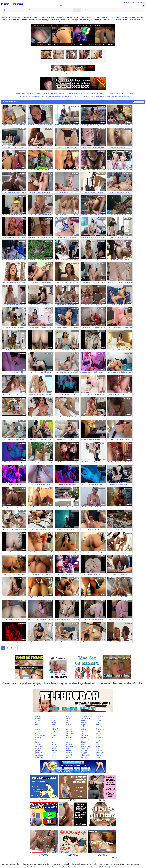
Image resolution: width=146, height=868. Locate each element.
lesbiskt (99, 721)
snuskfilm (84, 751)
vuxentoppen (85, 746)
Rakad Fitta (78, 96)
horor (98, 731)
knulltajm (38, 718)
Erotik (66, 96)
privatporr (54, 751)
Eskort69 (29, 96)
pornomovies (85, 718)
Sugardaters (103, 96)
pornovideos (70, 731)
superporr (54, 744)
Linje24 (18, 93)
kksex (53, 725)
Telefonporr (70, 93)
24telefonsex (100, 729)
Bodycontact (130, 93)
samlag (53, 749)
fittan (68, 749)
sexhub (68, 716)
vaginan (38, 716)
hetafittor (84, 716)
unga (37, 727)
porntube (69, 727)
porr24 (53, 721)
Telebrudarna (31, 93)
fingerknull (100, 725)
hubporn (99, 751)
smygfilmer (39, 744)
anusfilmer (85, 738)
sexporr (84, 725)
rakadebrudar (85, 755)
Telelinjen (24, 93)
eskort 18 (69, 755)
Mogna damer (119, 96)
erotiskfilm (100, 727)
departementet (40, 736)
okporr (68, 742)
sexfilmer (84, 729)
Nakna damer (111, 96)
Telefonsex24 (63, 93)
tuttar (98, 736)
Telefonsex (38, 93)
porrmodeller (85, 733)
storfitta (38, 729)
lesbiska (53, 723)
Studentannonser (46, 96)
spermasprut (85, 749)
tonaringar (39, 738)
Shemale (140, 2)
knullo (98, 746)
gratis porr (39, 721)
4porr (68, 736)
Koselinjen (55, 93)
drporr (53, 731)
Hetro (127, 2)
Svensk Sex (85, 96)
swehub (99, 733)
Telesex (44, 93)
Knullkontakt (60, 96)
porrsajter (69, 718)
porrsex (99, 749)
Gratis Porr (71, 96)
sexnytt (38, 733)
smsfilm (84, 723)
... (20, 648)
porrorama (100, 738)
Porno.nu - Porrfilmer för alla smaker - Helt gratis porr (73, 72)
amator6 (84, 721)
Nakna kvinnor (36, 96)
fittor (98, 723)
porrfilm (53, 718)
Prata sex (49, 93)
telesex (38, 740)
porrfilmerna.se (36, 867)
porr (98, 718)
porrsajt (68, 721)
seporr (98, 742)
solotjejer (38, 731)
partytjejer (39, 753)
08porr (53, 733)
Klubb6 (118, 93)
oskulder (69, 738)
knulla (83, 744)
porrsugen (84, 731)
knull (52, 738)
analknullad (85, 740)
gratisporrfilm (55, 729)
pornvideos (70, 725)
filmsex (68, 751)
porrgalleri (84, 736)
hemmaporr (100, 753)
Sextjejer (107, 93)
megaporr (69, 744)
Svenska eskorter (99, 93)
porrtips (84, 757)
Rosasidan (113, 93)
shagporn (84, 753)
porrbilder (69, 729)
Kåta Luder (23, 96)
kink (52, 742)
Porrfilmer (92, 96)
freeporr (99, 757)
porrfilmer (54, 716)
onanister (69, 740)
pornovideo (70, 733)
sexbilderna (39, 746)
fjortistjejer (69, 746)
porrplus (53, 736)
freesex (99, 755)
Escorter (54, 96)
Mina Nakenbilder (79, 93)
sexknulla (84, 727)
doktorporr (54, 746)
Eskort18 (123, 93)
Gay (133, 2)
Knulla (97, 96)
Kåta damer (127, 96)
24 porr (83, 742)
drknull (53, 727)
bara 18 (68, 757)
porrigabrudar (101, 740)
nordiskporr (39, 755)
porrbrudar (100, 716)
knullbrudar (39, 757)
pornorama (54, 740)
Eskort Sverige (89, 93)
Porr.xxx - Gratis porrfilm (73, 74)
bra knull (69, 753)
